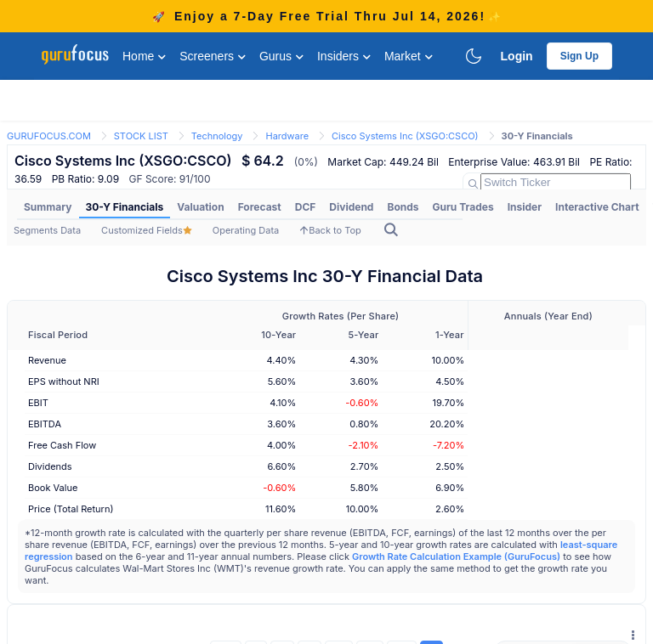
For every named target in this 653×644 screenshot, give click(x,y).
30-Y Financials (125, 207)
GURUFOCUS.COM (49, 136)
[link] (49, 135)
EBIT (38, 403)
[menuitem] (48, 207)
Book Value (53, 488)
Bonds (403, 207)
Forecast (260, 207)
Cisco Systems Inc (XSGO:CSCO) (405, 136)
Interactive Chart (597, 207)
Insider (525, 207)
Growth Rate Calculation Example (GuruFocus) (456, 556)
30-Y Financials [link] (537, 136)
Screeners (213, 56)
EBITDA (45, 424)
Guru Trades (463, 207)
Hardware (287, 136)
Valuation (200, 207)
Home (144, 56)
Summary (48, 207)
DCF (306, 207)
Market (409, 56)
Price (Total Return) (71, 509)
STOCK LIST (141, 136)
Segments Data (47, 230)
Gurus (281, 56)
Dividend (351, 207)
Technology (217, 136)
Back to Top (330, 230)
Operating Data (246, 230)
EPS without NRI (64, 381)
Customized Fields (147, 230)
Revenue (47, 360)
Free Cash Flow (62, 445)
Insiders (344, 56)
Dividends (50, 466)
